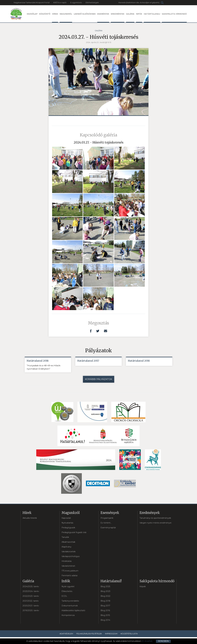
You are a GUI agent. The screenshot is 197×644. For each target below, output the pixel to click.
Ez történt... (106, 523)
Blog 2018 (105, 601)
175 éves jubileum (70, 571)
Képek (143, 586)
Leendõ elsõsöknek (85, 14)
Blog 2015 (105, 615)
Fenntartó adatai (69, 576)
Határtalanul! (152, 18)
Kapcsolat (66, 518)
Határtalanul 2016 (139, 361)
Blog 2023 (105, 591)
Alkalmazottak (68, 542)
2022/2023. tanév (31, 596)
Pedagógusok (68, 528)
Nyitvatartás (67, 523)
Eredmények (118, 18)
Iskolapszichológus (71, 556)
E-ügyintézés (76, 2)
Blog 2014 (105, 620)
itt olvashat (147, 641)
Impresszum (111, 634)
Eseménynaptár (108, 528)
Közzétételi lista (129, 634)
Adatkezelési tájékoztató (73, 610)
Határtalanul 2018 (38, 361)
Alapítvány (66, 547)
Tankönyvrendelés (70, 601)
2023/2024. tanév (31, 591)
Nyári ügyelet (68, 586)
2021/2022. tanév (31, 601)
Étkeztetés (67, 591)
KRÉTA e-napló (60, 2)
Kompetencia (68, 615)
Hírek (55, 18)
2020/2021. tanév (31, 606)
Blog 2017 (105, 606)
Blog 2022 (105, 596)
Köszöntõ (45, 14)
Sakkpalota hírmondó (174, 18)
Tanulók (65, 537)
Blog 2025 (105, 586)
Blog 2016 (105, 610)
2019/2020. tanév (31, 610)
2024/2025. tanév (31, 586)
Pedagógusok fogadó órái (74, 532)
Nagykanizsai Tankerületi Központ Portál (32, 2)
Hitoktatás (67, 561)
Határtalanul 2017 (88, 361)
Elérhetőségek (92, 2)
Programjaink (107, 518)
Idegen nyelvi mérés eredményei (155, 523)
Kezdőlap (32, 14)
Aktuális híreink (30, 518)
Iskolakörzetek (69, 552)
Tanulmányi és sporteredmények (155, 518)
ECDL (64, 596)
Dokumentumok (70, 606)
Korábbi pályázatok (99, 379)
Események (103, 18)
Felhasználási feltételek (89, 634)
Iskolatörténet (68, 566)
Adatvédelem (66, 634)
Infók (139, 18)
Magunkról (66, 18)
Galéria (130, 18)
